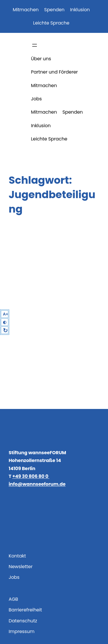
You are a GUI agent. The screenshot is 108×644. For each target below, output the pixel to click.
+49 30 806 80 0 (31, 476)
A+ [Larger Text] (5, 314)
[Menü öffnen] (35, 45)
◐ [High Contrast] (5, 322)
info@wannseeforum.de (37, 484)
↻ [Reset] (5, 331)
